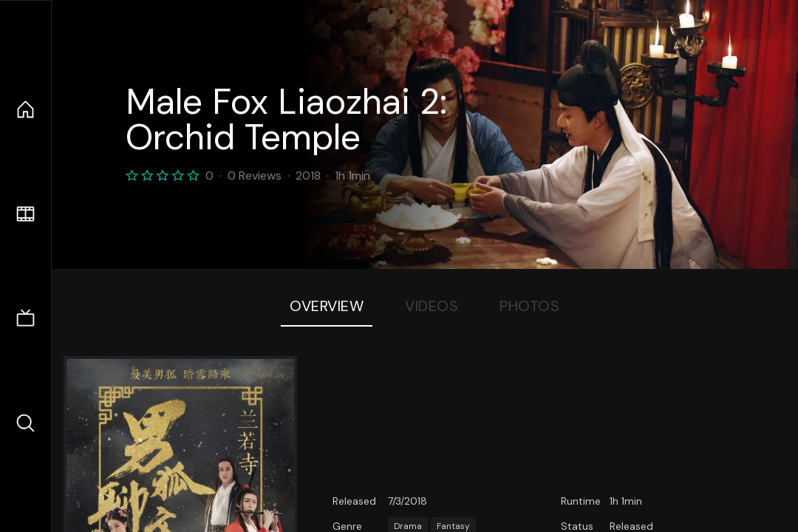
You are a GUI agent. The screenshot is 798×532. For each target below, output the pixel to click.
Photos (529, 306)
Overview (327, 306)
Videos (432, 306)
